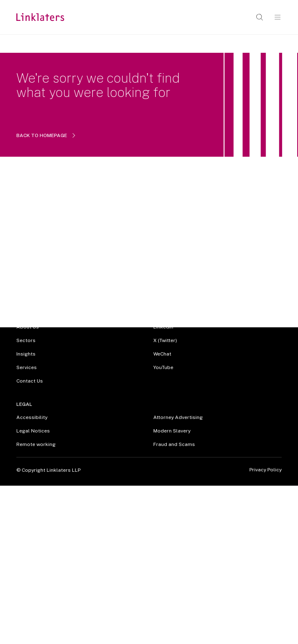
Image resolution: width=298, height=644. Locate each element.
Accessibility (32, 417)
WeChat (162, 354)
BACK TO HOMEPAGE (47, 135)
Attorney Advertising (178, 417)
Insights (26, 354)
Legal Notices (33, 431)
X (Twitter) (165, 340)
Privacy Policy (266, 470)
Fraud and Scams (174, 444)
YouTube (163, 367)
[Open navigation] (278, 17)
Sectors (26, 340)
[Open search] (260, 17)
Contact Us (30, 381)
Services (27, 367)
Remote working (36, 444)
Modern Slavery (172, 431)
